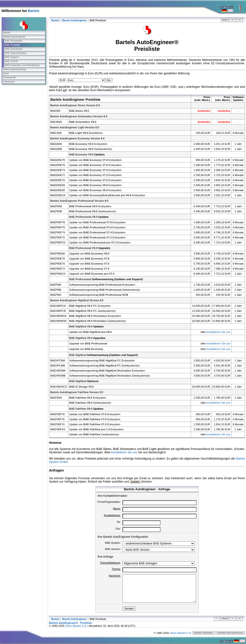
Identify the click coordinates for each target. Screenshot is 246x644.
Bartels (34, 11)
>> (239, 20)
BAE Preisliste (12, 45)
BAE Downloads (13, 49)
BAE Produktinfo (14, 41)
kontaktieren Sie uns (218, 332)
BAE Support (12, 57)
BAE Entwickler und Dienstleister (22, 65)
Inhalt (225, 20)
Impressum (9, 82)
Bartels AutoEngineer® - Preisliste (71, 623)
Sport (6, 74)
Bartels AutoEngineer (14, 37)
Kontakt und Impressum (230, 633)
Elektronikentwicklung (14, 69)
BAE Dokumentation (16, 53)
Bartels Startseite (203, 633)
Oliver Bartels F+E (76, 626)
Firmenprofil (9, 78)
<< (233, 20)
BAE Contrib (11, 61)
